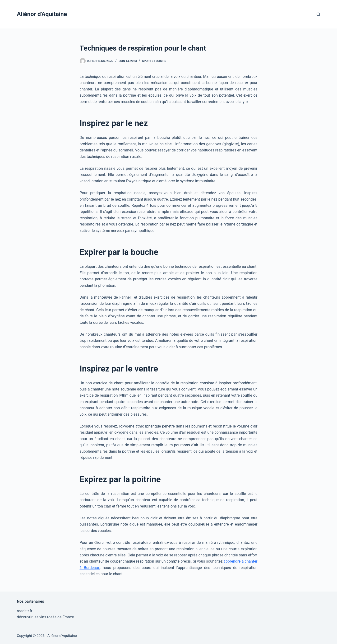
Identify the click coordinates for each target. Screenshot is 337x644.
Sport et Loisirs (154, 61)
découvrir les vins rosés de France (45, 617)
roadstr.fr (25, 611)
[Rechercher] (318, 14)
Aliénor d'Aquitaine (42, 14)
